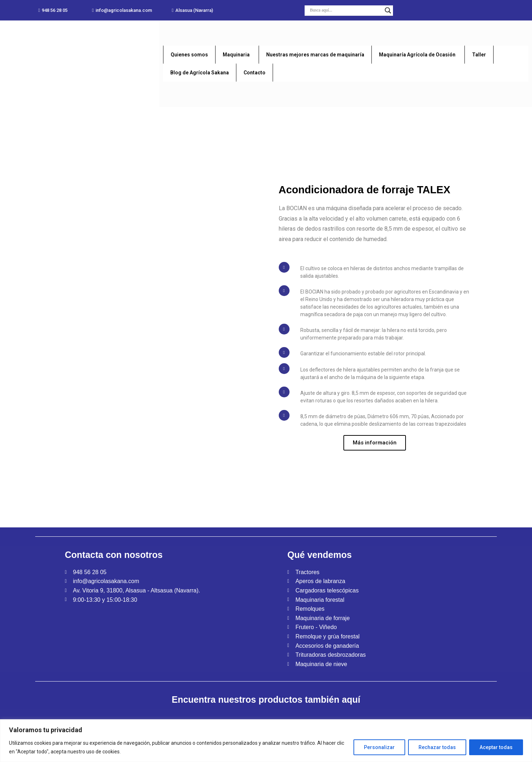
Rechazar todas (437, 747)
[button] (53, 10)
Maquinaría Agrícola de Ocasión (417, 55)
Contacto (255, 73)
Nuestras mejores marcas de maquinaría (315, 55)
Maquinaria (236, 55)
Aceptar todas (496, 747)
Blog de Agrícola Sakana (200, 73)
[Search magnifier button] (388, 10)
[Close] (527, 723)
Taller (479, 55)
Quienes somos (189, 55)
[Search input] (346, 10)
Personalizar (379, 747)
